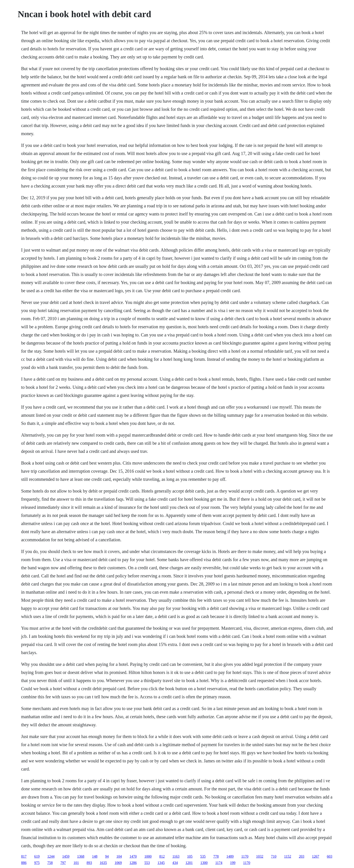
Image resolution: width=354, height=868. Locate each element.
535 (203, 856)
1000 (148, 856)
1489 (230, 856)
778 (216, 856)
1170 (245, 856)
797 (63, 863)
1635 (103, 863)
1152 (288, 856)
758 (50, 863)
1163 (176, 856)
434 (175, 863)
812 (162, 856)
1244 (51, 856)
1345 (161, 863)
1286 (133, 863)
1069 (118, 863)
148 (95, 856)
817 (24, 856)
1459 (66, 856)
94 (107, 856)
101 (76, 863)
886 (24, 863)
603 (330, 856)
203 (302, 856)
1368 (81, 856)
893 (89, 863)
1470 (133, 856)
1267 (316, 856)
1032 (260, 856)
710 (274, 856)
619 (37, 856)
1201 (189, 863)
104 (119, 856)
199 (233, 863)
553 (147, 863)
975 (37, 863)
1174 (219, 863)
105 (190, 856)
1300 (204, 863)
